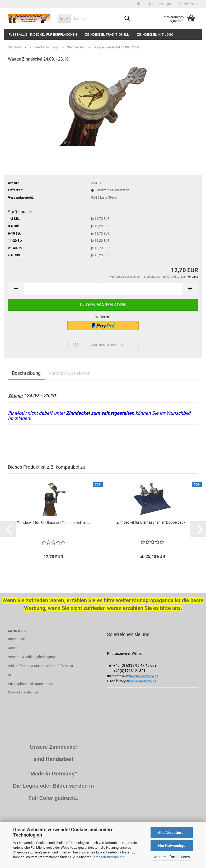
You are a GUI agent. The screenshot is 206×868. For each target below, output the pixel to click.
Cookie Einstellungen (24, 692)
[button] (139, 4)
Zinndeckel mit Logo (155, 35)
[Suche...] (64, 19)
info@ (123, 681)
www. (125, 676)
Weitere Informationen (172, 857)
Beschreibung (26, 373)
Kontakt (14, 648)
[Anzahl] (103, 289)
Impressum (17, 639)
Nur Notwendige (172, 846)
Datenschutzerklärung (108, 857)
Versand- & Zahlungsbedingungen (33, 657)
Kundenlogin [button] (160, 4)
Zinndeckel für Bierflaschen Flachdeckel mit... (53, 523)
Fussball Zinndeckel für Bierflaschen (43, 35)
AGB (11, 675)
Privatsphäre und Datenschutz (30, 684)
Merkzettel (188, 4)
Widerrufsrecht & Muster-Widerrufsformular (41, 666)
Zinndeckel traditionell (107, 35)
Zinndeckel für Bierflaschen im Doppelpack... (153, 522)
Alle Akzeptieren (172, 833)
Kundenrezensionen (70, 373)
